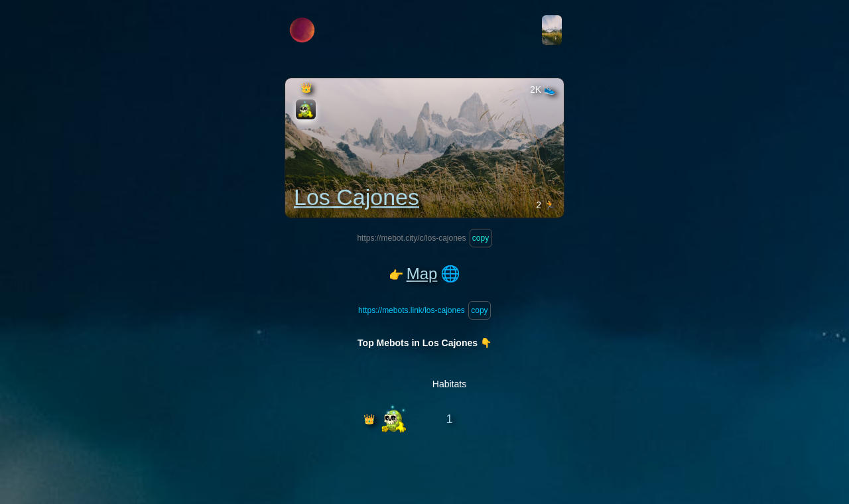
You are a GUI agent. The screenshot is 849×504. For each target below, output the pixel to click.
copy (481, 238)
